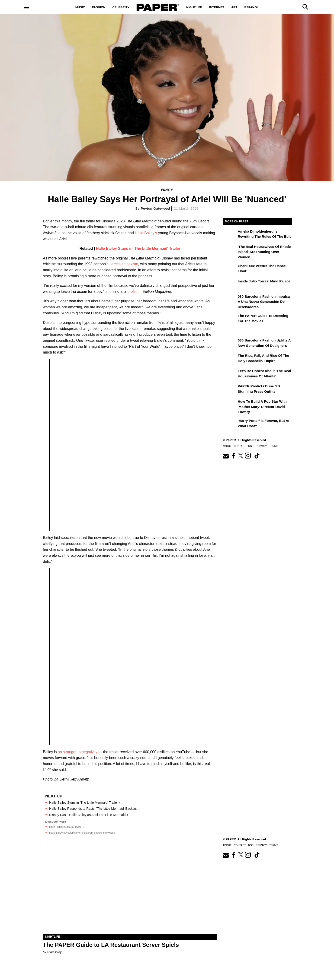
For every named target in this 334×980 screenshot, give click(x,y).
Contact (240, 446)
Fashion (99, 7)
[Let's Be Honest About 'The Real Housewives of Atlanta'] (230, 374)
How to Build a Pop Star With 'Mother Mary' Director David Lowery (262, 407)
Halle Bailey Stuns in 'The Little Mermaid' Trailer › (85, 803)
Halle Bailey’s (146, 233)
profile (132, 292)
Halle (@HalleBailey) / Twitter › (67, 827)
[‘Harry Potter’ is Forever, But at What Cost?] (230, 424)
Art (234, 7)
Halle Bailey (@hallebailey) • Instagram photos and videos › (83, 833)
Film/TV (167, 190)
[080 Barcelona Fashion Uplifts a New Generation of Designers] (230, 344)
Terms (274, 446)
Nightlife (194, 7)
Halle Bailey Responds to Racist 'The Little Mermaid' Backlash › (95, 809)
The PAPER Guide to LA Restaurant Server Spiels (111, 945)
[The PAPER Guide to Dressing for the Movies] (230, 319)
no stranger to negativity (78, 752)
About (227, 446)
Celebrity (121, 7)
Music (80, 7)
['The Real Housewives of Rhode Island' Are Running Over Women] (230, 250)
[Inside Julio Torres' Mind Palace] (230, 285)
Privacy (261, 446)
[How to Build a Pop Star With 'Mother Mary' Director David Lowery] (230, 405)
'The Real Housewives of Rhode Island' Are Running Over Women (264, 252)
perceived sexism (124, 264)
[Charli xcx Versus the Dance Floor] (230, 269)
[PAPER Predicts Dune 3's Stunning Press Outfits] (230, 389)
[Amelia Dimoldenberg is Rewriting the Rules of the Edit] (230, 235)
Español (251, 7)
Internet (217, 7)
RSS (251, 446)
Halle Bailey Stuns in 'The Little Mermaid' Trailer (138, 248)
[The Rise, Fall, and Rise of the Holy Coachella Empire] (230, 359)
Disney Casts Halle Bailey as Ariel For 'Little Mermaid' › (89, 815)
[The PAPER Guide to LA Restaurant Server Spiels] (130, 890)
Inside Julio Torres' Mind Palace (264, 281)
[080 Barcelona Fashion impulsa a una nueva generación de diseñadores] (230, 300)
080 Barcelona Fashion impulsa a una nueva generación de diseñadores (264, 302)
